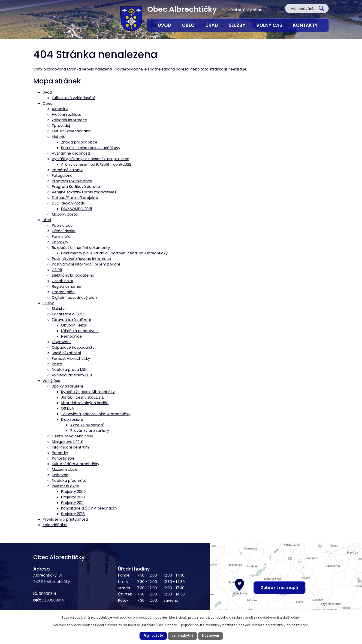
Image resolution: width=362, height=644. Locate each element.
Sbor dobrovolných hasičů (85, 403)
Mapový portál (65, 214)
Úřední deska (64, 231)
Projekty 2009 (73, 492)
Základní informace (69, 120)
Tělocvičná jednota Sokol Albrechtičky (96, 414)
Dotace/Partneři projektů (75, 198)
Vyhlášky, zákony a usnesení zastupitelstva (90, 159)
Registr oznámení (68, 286)
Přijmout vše (152, 636)
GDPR (57, 270)
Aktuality (60, 109)
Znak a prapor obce (79, 142)
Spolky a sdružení (67, 386)
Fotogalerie (62, 175)
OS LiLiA (68, 408)
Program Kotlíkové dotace (76, 187)
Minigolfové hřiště (68, 442)
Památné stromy (67, 170)
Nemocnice (71, 336)
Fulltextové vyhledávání (73, 98)
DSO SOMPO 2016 (77, 209)
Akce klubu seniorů (87, 425)
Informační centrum (70, 447)
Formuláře (61, 237)
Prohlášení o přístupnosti (65, 519)
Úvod (164, 25)
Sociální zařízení (66, 353)
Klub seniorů (72, 420)
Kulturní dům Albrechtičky (75, 464)
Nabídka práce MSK (70, 370)
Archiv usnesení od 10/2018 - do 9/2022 (96, 164)
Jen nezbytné (183, 636)
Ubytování (61, 342)
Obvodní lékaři (74, 325)
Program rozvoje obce (72, 181)
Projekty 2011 (72, 503)
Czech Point (63, 281)
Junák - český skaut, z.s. (82, 397)
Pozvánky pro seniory (90, 431)
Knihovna (60, 475)
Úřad (212, 25)
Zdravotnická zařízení (71, 320)
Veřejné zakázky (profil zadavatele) (84, 192)
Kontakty (305, 25)
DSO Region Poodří (69, 203)
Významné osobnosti (71, 153)
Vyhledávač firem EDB (72, 375)
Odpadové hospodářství (74, 347)
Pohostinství (63, 458)
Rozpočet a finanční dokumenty (81, 248)
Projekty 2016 (73, 514)
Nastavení (212, 636)
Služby (237, 25)
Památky (60, 453)
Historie (59, 137)
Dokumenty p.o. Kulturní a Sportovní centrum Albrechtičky (114, 253)
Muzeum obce (65, 469)
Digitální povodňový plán (74, 298)
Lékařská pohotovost (80, 331)
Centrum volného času (72, 436)
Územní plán (63, 292)
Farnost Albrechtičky (71, 359)
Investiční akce (65, 486)
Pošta (57, 364)
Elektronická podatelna (73, 275)
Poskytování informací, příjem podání (86, 264)
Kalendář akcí (55, 525)
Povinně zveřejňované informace (81, 259)
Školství (59, 309)
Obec (188, 25)
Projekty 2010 (73, 497)
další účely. (292, 617)
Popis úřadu (62, 225)
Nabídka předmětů (69, 481)
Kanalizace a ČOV (68, 314)
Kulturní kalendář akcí (72, 131)
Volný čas (269, 25)
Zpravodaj (61, 126)
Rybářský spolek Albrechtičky (88, 392)
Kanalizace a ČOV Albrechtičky (89, 508)
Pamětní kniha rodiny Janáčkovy (91, 148)
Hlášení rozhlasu (66, 114)
